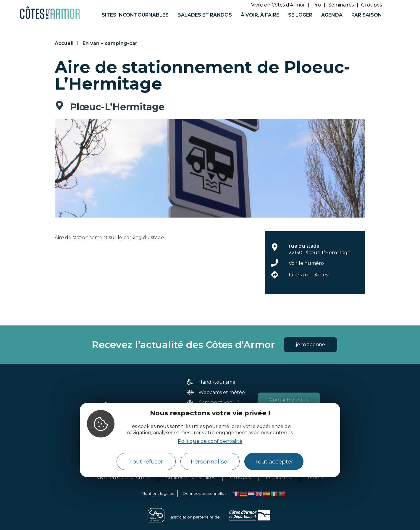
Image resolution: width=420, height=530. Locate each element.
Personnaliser (210, 461)
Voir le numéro (306, 263)
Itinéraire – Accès (308, 275)
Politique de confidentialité (210, 441)
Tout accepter (274, 461)
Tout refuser (146, 461)
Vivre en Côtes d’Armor (278, 5)
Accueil (64, 43)
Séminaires (341, 5)
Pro (317, 5)
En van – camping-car (110, 43)
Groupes (371, 5)
